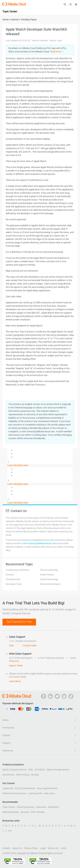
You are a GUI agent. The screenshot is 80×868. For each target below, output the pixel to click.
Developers (53, 807)
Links (63, 848)
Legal (43, 848)
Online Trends (47, 575)
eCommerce (9, 775)
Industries (41, 807)
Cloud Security (13, 579)
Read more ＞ (57, 52)
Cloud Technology (49, 579)
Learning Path (35, 793)
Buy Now (24, 465)
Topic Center (9, 807)
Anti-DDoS (40, 770)
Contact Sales (30, 646)
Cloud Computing (49, 570)
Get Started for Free (19, 622)
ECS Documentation (25, 788)
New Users (50, 793)
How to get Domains (47, 788)
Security (35, 775)
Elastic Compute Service (15, 770)
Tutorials (25, 812)
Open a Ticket (16, 666)
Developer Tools (14, 584)
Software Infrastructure (14, 793)
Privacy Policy (31, 848)
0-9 (10, 831)
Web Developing (10, 812)
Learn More (13, 465)
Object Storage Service (58, 770)
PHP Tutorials (38, 812)
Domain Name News (50, 584)
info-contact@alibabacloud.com (40, 543)
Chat (11, 646)
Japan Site (8, 788)
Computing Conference (17, 570)
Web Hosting (23, 775)
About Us (17, 848)
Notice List (53, 848)
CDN (31, 770)
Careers (6, 848)
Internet (10, 575)
